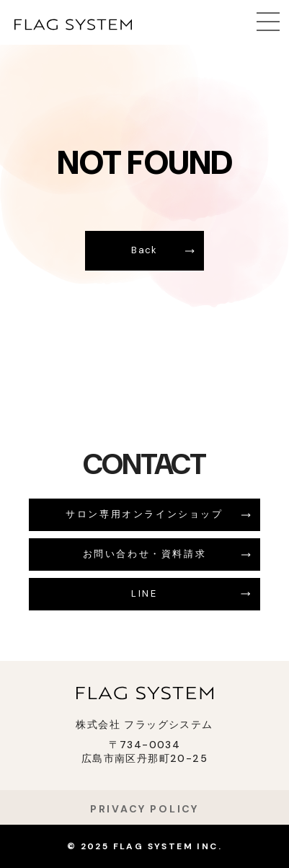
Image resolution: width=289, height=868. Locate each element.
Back (144, 250)
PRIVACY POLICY (144, 809)
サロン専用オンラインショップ (144, 514)
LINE (144, 593)
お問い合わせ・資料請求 (145, 554)
